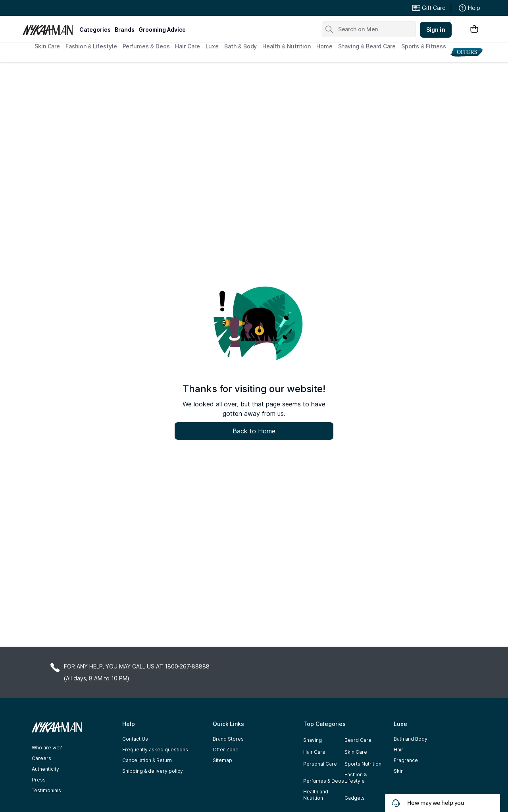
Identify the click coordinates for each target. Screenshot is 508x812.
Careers (41, 758)
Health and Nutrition (316, 795)
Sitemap (222, 760)
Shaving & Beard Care (367, 46)
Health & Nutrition (287, 46)
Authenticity (45, 769)
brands (125, 30)
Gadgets (355, 798)
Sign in (436, 30)
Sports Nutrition (363, 764)
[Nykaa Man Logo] (50, 27)
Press (39, 780)
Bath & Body (241, 46)
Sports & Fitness (424, 46)
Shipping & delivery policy (153, 771)
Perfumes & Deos (146, 46)
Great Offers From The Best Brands (81, 8)
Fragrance (406, 760)
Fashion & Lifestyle (91, 46)
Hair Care (187, 46)
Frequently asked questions (155, 750)
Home (324, 46)
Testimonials (46, 790)
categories (95, 30)
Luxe (212, 46)
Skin (399, 771)
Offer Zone (226, 750)
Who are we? (47, 748)
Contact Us (135, 739)
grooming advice (162, 30)
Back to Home (254, 431)
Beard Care (358, 740)
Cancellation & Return (147, 760)
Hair (398, 750)
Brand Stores (228, 739)
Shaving (313, 740)
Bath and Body (411, 739)
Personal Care (320, 764)
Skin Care (47, 46)
